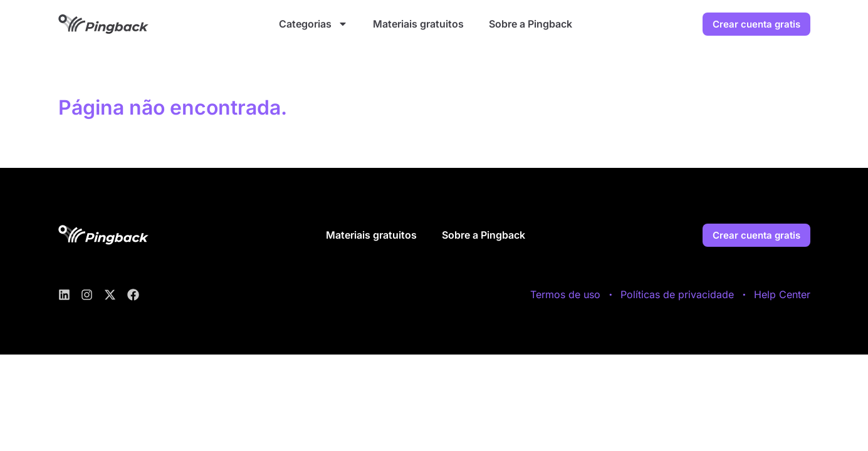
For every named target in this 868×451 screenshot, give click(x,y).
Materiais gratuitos (418, 24)
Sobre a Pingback (531, 24)
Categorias (313, 24)
